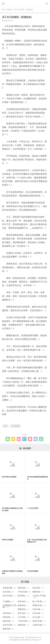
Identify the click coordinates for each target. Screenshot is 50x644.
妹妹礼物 (9, 621)
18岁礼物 (9, 613)
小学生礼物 (24, 621)
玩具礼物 (23, 601)
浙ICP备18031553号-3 (33, 638)
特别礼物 (9, 617)
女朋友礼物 (9, 588)
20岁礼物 (38, 609)
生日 (5, 426)
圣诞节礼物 (39, 621)
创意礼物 (23, 588)
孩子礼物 (23, 613)
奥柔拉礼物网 (19, 638)
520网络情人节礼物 (10, 606)
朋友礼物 (9, 629)
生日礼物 (9, 592)
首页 (4, 10)
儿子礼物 (23, 617)
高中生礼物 (9, 596)
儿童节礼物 (39, 625)
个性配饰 (9, 601)
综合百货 (38, 588)
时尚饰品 (23, 596)
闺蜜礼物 (38, 592)
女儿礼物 (38, 617)
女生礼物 (38, 613)
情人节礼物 (39, 601)
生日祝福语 (15, 426)
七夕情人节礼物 (39, 597)
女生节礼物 (9, 625)
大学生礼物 (24, 592)
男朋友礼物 (39, 605)
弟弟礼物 (23, 625)
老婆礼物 (23, 605)
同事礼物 (23, 609)
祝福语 (9, 10)
